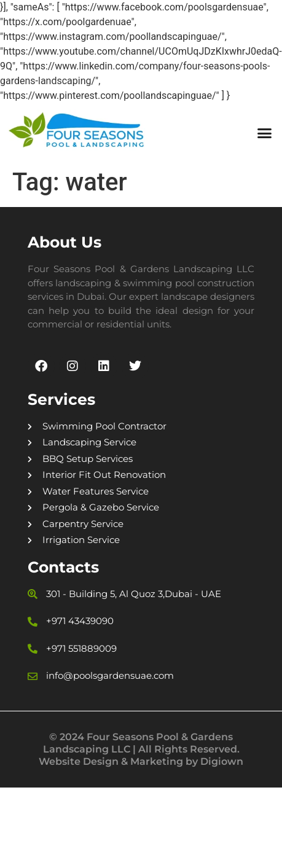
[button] (264, 133)
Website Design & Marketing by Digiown (141, 761)
